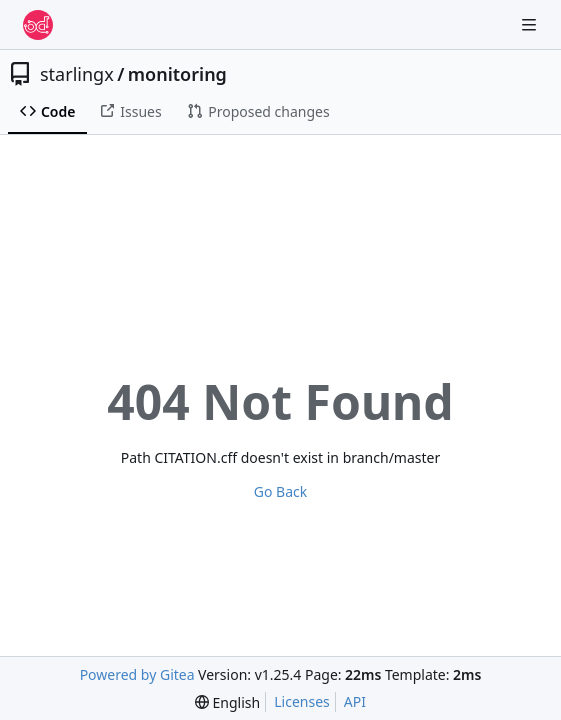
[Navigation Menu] (531, 24)
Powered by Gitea (137, 674)
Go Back (280, 491)
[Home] (38, 25)
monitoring (177, 74)
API (355, 701)
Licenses (302, 701)
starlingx (77, 74)
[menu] (227, 702)
